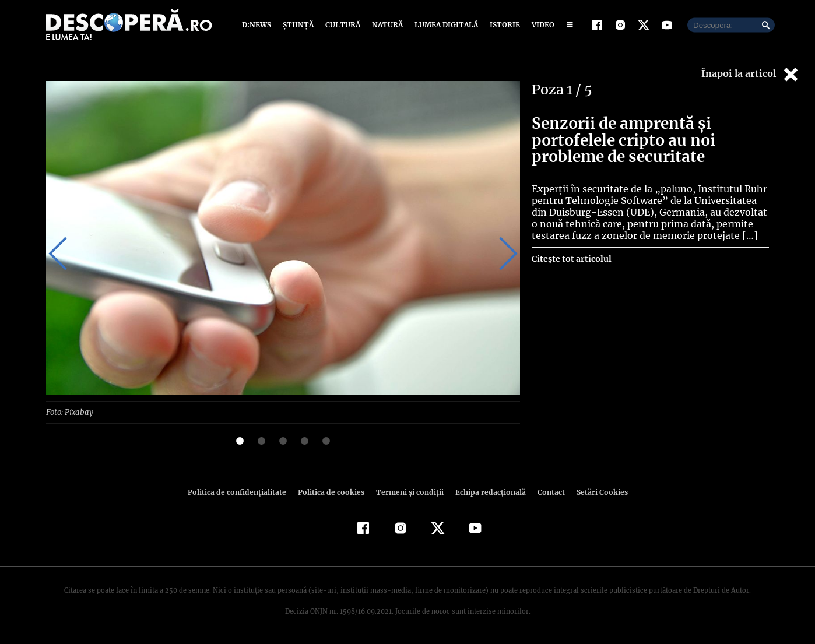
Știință (299, 25)
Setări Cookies (596, 492)
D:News (258, 25)
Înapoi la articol (751, 74)
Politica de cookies (332, 492)
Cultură (342, 25)
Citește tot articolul (571, 259)
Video (541, 25)
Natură (386, 25)
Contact (546, 492)
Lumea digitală (444, 25)
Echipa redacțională (487, 492)
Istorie (503, 25)
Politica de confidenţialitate (242, 492)
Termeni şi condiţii (408, 492)
